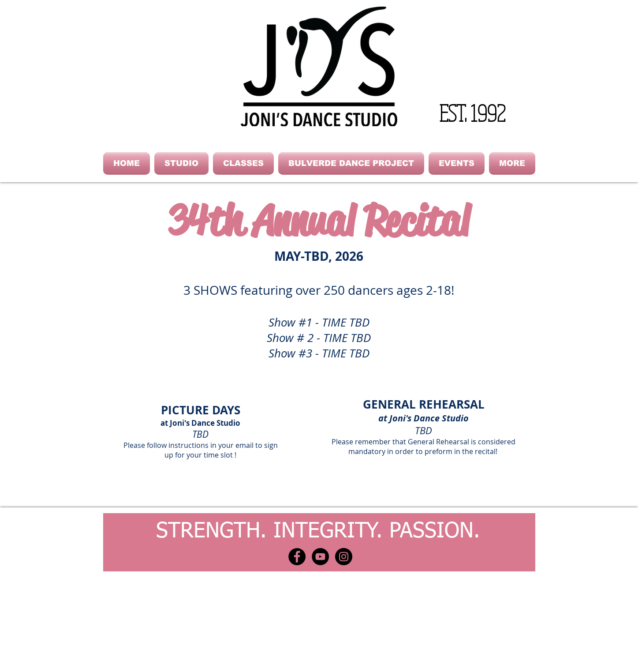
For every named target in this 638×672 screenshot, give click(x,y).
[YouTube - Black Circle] (320, 557)
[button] (181, 163)
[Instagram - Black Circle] (344, 557)
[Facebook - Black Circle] (297, 557)
